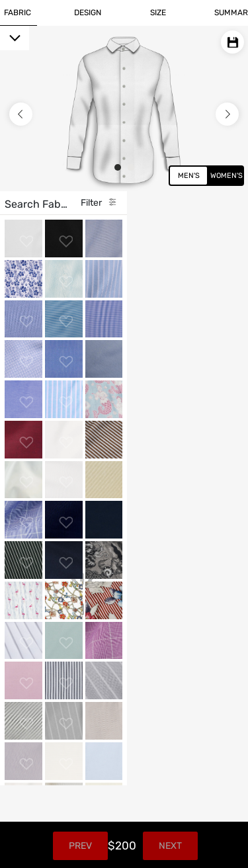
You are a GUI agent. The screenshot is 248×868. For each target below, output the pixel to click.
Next (213, 846)
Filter (200, 203)
